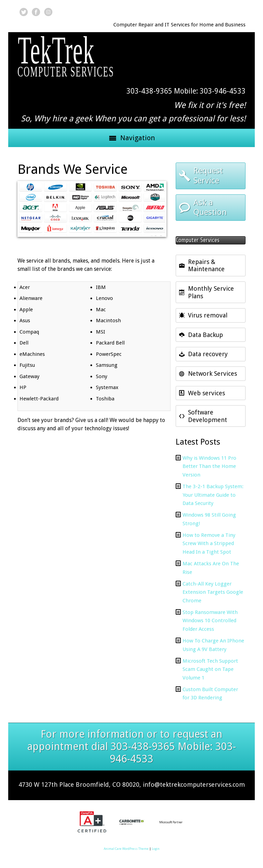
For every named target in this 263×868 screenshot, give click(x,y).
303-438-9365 (149, 91)
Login (156, 849)
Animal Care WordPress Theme (126, 849)
